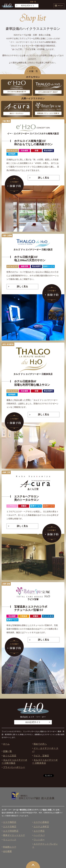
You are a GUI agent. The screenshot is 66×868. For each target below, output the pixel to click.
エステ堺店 (39, 831)
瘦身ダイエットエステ (14, 835)
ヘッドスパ (39, 835)
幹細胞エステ (10, 847)
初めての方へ (40, 744)
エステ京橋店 (10, 827)
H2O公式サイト (28, 6)
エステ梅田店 (10, 822)
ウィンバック (10, 840)
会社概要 (7, 851)
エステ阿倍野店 (11, 831)
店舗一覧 (7, 751)
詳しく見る (44, 178)
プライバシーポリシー (14, 767)
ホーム (6, 744)
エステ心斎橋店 (41, 822)
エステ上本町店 (41, 827)
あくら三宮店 (10, 756)
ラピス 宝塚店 (41, 756)
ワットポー (39, 840)
